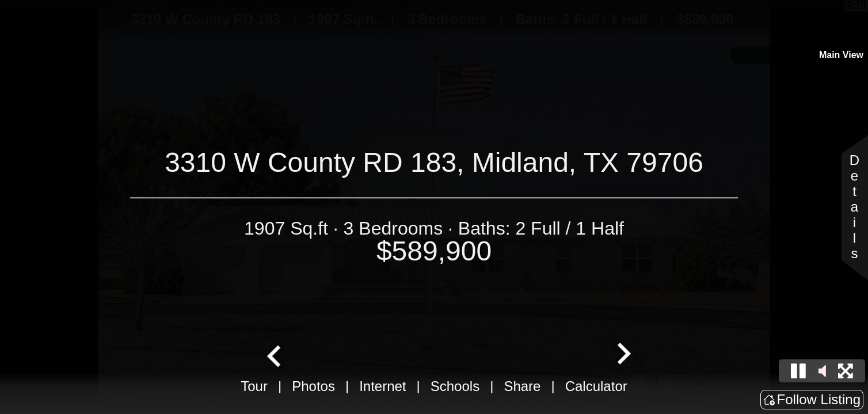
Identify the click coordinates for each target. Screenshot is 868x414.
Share (522, 386)
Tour (254, 386)
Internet (382, 386)
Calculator (596, 386)
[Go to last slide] (275, 355)
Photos (313, 386)
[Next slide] (623, 355)
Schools (455, 386)
